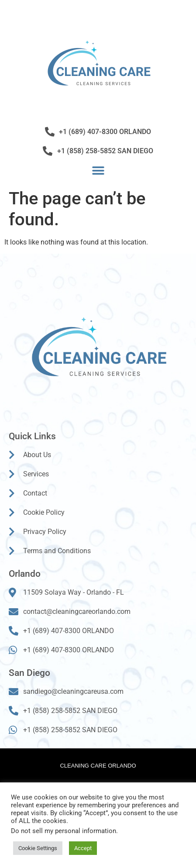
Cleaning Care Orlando (98, 766)
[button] (98, 170)
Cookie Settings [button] (38, 848)
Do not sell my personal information (64, 831)
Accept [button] (83, 848)
